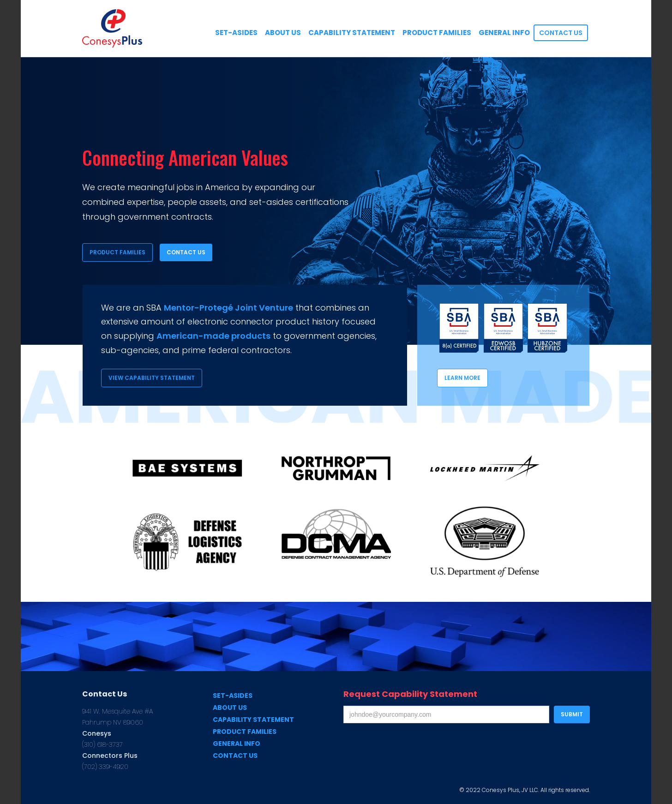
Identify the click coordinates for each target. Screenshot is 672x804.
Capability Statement (253, 720)
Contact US (561, 33)
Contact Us (186, 252)
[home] (112, 28)
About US (283, 33)
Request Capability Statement (410, 694)
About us (230, 708)
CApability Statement (352, 33)
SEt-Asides (236, 33)
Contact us (235, 756)
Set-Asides (233, 696)
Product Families (437, 33)
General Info (504, 33)
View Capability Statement (152, 378)
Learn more (462, 378)
